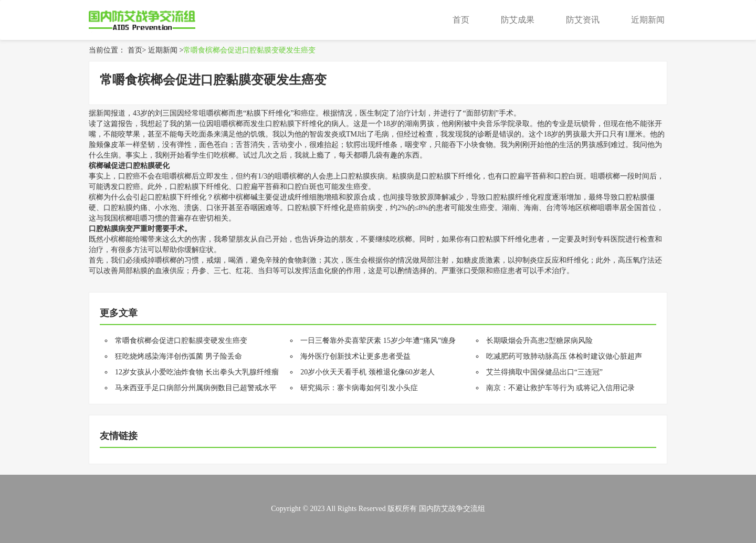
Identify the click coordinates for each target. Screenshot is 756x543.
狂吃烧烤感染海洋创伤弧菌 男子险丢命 (178, 356)
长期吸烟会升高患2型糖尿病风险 (539, 341)
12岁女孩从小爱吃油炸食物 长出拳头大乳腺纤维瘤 (197, 372)
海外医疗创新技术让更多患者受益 (355, 356)
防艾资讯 (583, 20)
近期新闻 (648, 20)
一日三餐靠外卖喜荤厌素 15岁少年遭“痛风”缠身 (378, 341)
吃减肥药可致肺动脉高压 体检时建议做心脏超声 (564, 356)
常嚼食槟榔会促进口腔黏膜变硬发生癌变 (249, 50)
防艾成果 (518, 20)
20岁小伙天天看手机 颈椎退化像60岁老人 (367, 372)
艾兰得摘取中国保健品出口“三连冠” (544, 372)
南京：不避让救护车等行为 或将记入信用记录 (561, 388)
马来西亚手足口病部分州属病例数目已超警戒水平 (196, 388)
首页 (461, 20)
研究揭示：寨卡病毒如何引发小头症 (359, 388)
